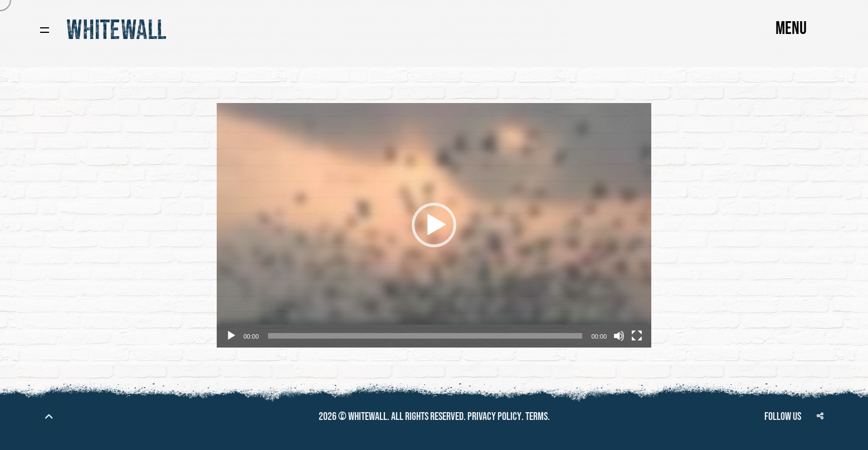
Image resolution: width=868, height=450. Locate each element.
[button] (434, 225)
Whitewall (368, 417)
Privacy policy (494, 417)
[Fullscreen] (637, 336)
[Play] (231, 336)
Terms (537, 417)
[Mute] (619, 336)
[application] (434, 225)
